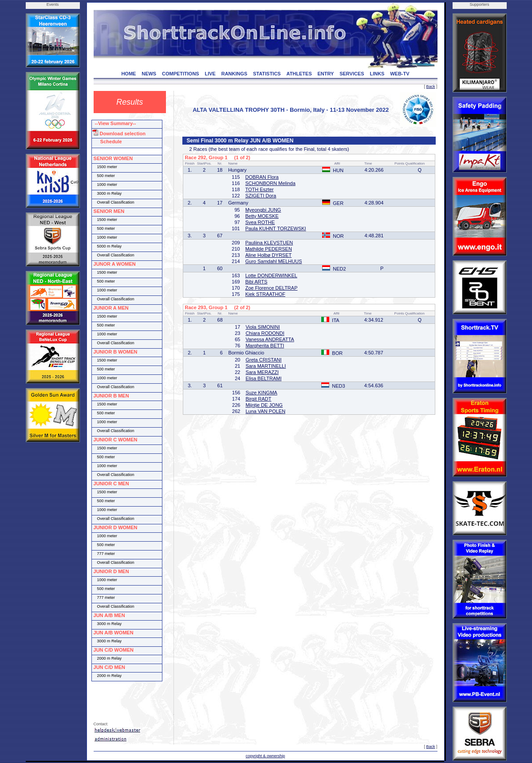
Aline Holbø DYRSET (269, 255)
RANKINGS (234, 74)
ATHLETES (299, 74)
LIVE (210, 74)
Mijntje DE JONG (264, 405)
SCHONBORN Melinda (270, 183)
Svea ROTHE (260, 222)
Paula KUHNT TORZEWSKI (276, 228)
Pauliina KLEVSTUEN (269, 243)
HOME (128, 74)
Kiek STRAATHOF (265, 294)
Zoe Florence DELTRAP (272, 288)
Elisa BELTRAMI (263, 378)
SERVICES (352, 74)
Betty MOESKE (262, 216)
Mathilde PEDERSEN (269, 249)
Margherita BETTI (265, 346)
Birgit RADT (258, 399)
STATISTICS (267, 74)
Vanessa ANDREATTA (270, 339)
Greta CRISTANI (263, 360)
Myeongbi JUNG (263, 210)
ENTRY (326, 74)
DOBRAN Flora (262, 177)
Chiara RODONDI (265, 333)
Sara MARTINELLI (266, 366)
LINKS (377, 74)
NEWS (149, 74)
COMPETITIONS (181, 74)
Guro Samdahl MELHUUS (274, 261)
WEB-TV (400, 74)
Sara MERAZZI (262, 372)
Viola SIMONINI (262, 327)
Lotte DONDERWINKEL (271, 275)
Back (430, 87)
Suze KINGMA (261, 393)
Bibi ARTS (256, 282)
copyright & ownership (266, 756)
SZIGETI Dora (261, 196)
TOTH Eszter (260, 189)
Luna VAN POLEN (265, 411)
